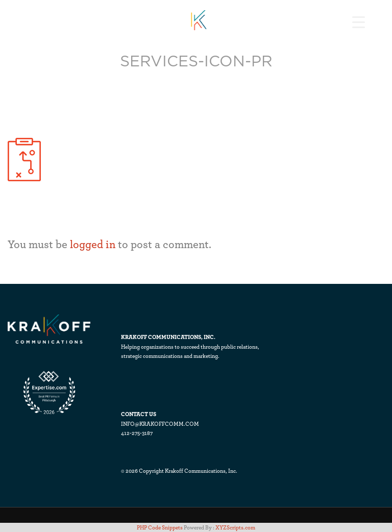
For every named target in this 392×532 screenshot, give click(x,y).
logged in (93, 244)
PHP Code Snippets (160, 527)
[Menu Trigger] (359, 22)
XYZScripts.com (235, 527)
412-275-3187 (137, 433)
